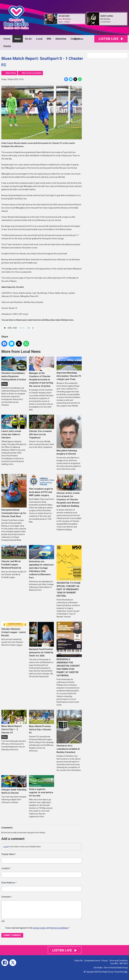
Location (6, 868)
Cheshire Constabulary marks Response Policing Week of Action (14, 369)
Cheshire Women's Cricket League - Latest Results (14, 629)
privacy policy (40, 928)
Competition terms (92, 961)
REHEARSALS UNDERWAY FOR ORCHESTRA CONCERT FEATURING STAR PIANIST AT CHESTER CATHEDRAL (69, 649)
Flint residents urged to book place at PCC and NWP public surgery (42, 485)
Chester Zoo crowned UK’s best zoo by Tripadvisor (42, 427)
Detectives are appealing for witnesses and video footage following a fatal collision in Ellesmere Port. (42, 562)
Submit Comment (12, 935)
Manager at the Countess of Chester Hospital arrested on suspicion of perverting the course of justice (42, 372)
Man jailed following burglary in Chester (69, 435)
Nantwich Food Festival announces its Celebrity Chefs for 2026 (42, 639)
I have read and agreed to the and (37, 928)
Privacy (105, 961)
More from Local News (32, 73)
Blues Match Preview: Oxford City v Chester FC (42, 722)
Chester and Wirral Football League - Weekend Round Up (14, 557)
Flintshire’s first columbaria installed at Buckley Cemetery (69, 732)
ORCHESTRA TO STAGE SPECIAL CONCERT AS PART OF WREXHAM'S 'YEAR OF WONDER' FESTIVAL (69, 571)
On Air (28, 39)
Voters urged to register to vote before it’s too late (42, 786)
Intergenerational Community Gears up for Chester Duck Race (14, 496)
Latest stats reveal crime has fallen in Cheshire (14, 427)
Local (39, 39)
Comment (7, 897)
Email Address (9, 883)
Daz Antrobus (65, 19)
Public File (79, 961)
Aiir (126, 972)
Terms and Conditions (118, 961)
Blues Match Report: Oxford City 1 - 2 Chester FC (14, 722)
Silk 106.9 (124, 963)
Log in (6, 847)
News (18, 39)
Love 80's (114, 963)
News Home (11, 73)
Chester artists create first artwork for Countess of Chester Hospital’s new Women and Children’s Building (69, 491)
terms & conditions (59, 928)
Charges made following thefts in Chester (14, 785)
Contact (75, 39)
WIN (49, 39)
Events (7, 46)
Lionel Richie (105, 22)
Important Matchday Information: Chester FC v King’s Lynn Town (69, 369)
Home (7, 39)
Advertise (61, 39)
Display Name (9, 854)
